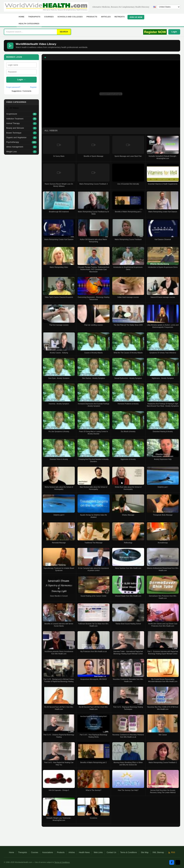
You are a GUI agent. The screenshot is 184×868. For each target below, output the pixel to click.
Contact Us (111, 852)
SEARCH (64, 32)
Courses (49, 17)
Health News (84, 852)
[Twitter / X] (178, 862)
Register (33, 87)
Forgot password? (13, 87)
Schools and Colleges (70, 17)
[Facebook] (172, 862)
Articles (106, 17)
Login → (21, 79)
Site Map (145, 852)
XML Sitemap (158, 852)
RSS (172, 853)
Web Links (98, 852)
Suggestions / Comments (22, 91)
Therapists (34, 17)
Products (92, 17)
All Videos (12, 108)
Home (22, 17)
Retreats (120, 17)
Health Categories (29, 24)
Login (174, 32)
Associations (47, 852)
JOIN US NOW (136, 17)
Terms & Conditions (129, 852)
